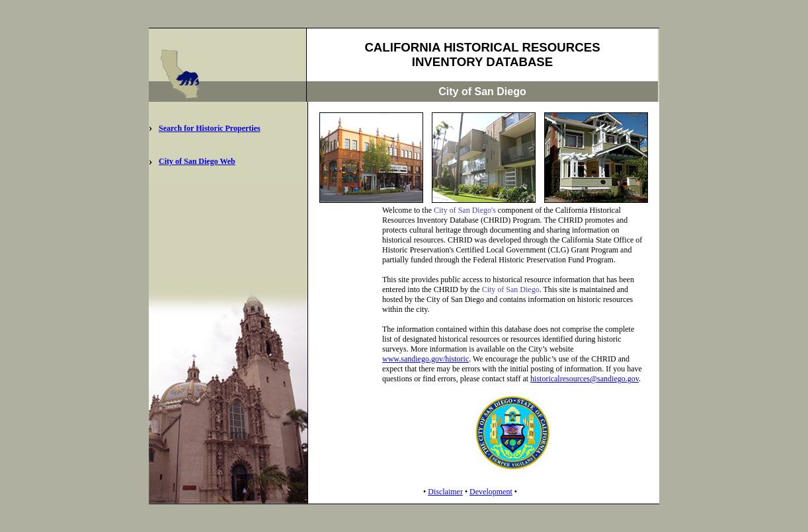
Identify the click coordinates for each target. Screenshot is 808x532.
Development (491, 492)
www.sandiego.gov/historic (425, 359)
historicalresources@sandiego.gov (585, 379)
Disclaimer (445, 492)
